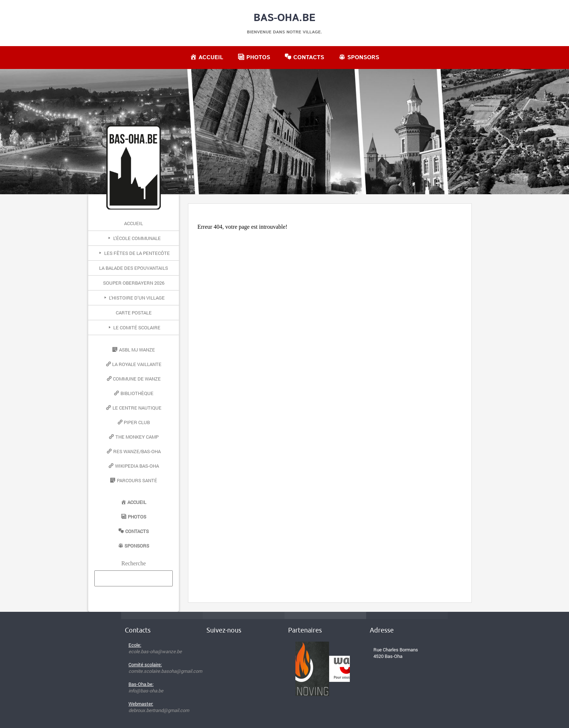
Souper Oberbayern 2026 (134, 283)
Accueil (134, 223)
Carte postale (134, 313)
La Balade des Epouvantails (134, 268)
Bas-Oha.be (285, 18)
